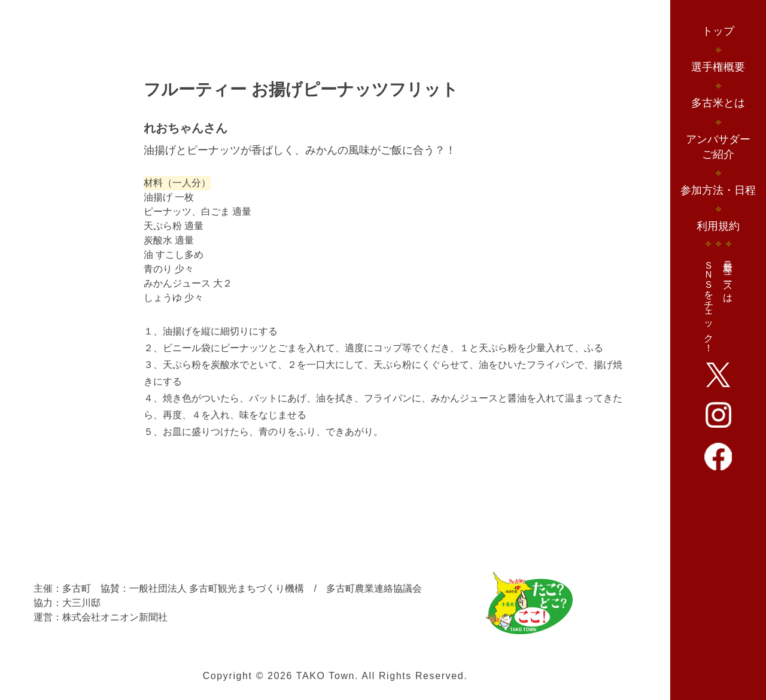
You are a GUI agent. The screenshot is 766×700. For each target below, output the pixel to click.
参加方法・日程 (718, 190)
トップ (718, 31)
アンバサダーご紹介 (718, 147)
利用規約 (718, 226)
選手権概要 (718, 67)
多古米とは (718, 103)
